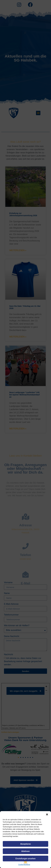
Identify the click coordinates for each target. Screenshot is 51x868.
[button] (47, 814)
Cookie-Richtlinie (24, 865)
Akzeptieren (25, 844)
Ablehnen (25, 851)
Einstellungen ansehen (25, 859)
